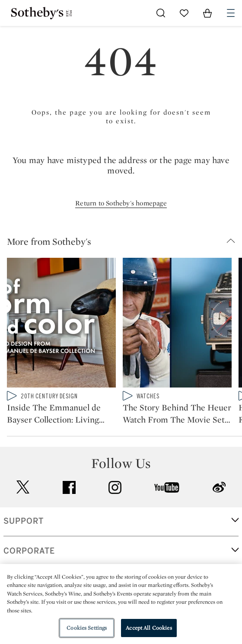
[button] (124, 241)
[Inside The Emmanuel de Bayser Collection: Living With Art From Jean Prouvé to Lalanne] (61, 324)
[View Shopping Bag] (207, 13)
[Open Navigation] (231, 13)
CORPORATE (29, 551)
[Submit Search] (161, 13)
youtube (167, 487)
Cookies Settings (87, 628)
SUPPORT (24, 521)
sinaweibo (219, 487)
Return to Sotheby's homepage (121, 203)
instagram (115, 487)
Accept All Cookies (149, 628)
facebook (69, 487)
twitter (23, 487)
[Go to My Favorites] (184, 13)
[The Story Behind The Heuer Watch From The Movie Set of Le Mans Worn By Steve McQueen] (177, 324)
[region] (121, 604)
